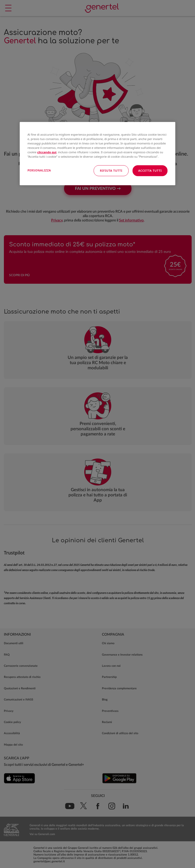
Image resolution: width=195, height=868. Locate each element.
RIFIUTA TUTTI (111, 171)
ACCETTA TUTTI (150, 171)
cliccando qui (47, 152)
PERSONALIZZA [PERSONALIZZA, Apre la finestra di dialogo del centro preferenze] (39, 171)
